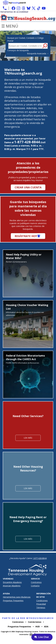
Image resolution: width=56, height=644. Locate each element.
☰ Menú (10, 26)
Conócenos (36, 582)
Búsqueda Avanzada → (38, 53)
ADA (46, 627)
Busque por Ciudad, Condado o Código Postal (26, 39)
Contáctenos (35, 622)
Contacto (35, 586)
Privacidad (41, 604)
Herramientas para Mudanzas (17, 597)
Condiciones (42, 601)
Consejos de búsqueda (18, 50)
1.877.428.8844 (40, 558)
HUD (38, 627)
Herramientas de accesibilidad (14, 12)
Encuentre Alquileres (12, 582)
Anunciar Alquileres (12, 586)
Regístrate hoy (26, 236)
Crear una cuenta (28, 187)
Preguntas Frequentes (13, 601)
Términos (41, 608)
